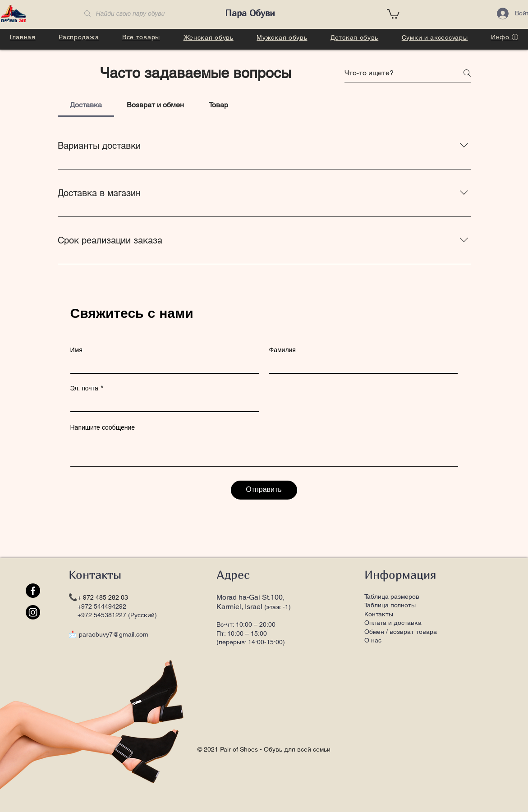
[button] (393, 14)
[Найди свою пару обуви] (146, 14)
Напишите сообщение (103, 427)
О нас (373, 640)
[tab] (86, 105)
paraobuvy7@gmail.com (114, 634)
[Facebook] (33, 591)
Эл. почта (84, 388)
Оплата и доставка (393, 623)
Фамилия (282, 350)
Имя (76, 350)
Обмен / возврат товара (401, 632)
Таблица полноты (390, 605)
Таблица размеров (392, 596)
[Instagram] (33, 612)
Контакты (379, 614)
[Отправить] (264, 490)
